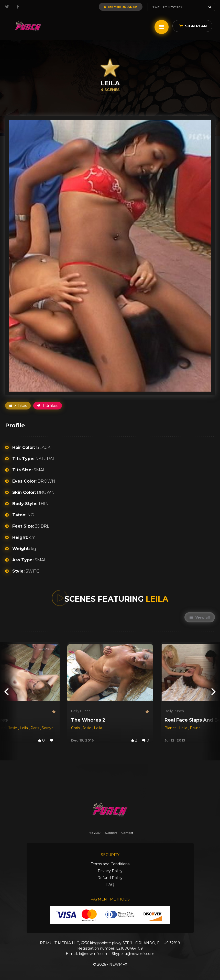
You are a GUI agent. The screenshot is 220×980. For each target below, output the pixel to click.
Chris (76, 728)
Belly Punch (81, 711)
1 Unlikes (48, 406)
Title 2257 (94, 833)
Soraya (48, 728)
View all (200, 617)
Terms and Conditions (110, 864)
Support (111, 833)
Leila (24, 728)
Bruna (195, 728)
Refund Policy (110, 878)
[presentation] (6, 691)
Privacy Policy (110, 871)
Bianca (171, 728)
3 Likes (18, 406)
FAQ (110, 885)
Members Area (121, 7)
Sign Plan (193, 26)
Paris (35, 728)
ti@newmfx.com (94, 954)
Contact (127, 833)
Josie (13, 728)
